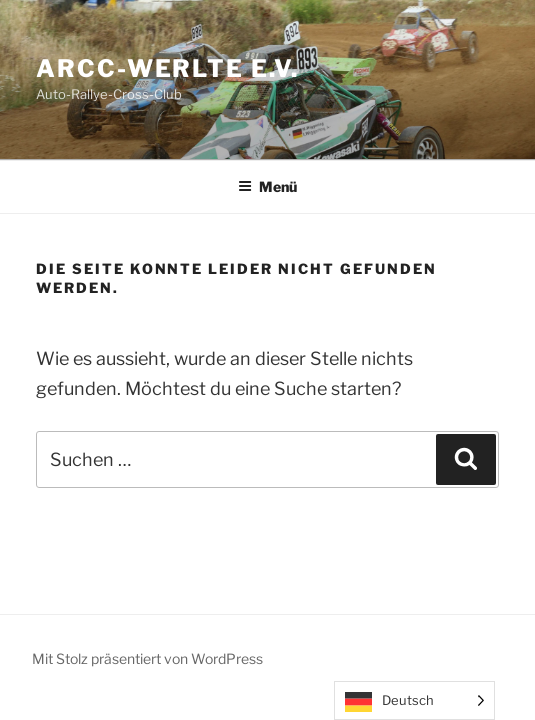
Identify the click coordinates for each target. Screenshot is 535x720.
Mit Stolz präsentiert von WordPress (147, 658)
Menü (267, 186)
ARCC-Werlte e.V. (167, 68)
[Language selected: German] (414, 700)
